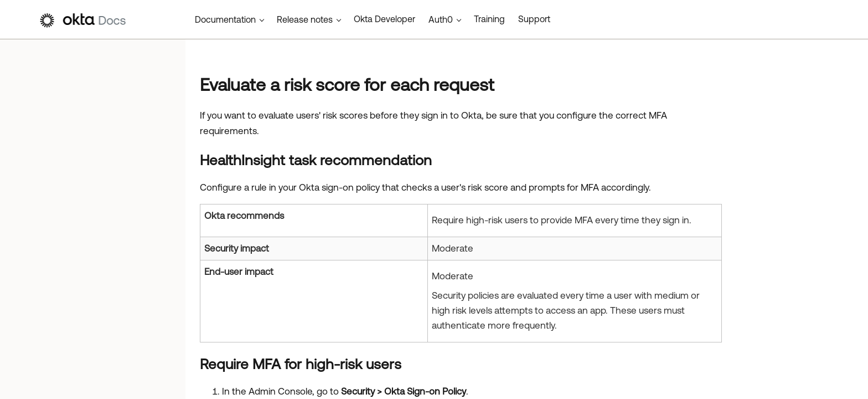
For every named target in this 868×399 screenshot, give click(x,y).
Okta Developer (384, 19)
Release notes (305, 19)
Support (534, 19)
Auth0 (441, 19)
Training (489, 19)
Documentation (225, 19)
